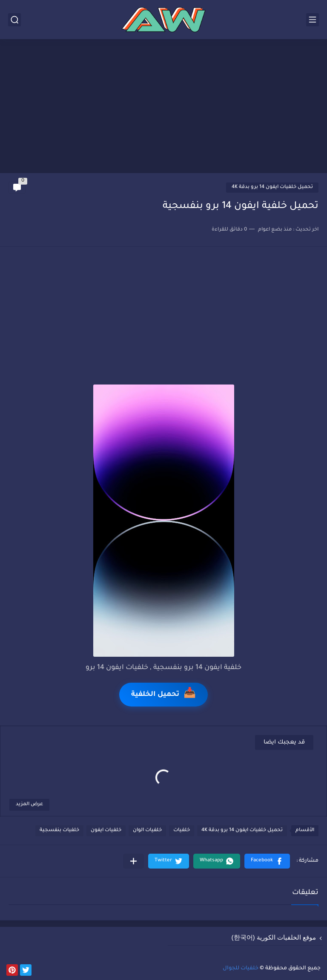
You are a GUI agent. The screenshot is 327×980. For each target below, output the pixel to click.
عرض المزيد (29, 805)
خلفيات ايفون (106, 830)
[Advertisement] (163, 107)
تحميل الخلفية (163, 694)
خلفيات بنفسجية (59, 830)
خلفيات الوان (147, 830)
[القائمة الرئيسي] (313, 20)
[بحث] (14, 20)
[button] (267, 861)
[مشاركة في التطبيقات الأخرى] (133, 861)
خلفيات (182, 830)
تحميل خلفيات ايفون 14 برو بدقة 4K (272, 187)
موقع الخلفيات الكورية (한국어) (274, 937)
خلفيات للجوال (241, 969)
